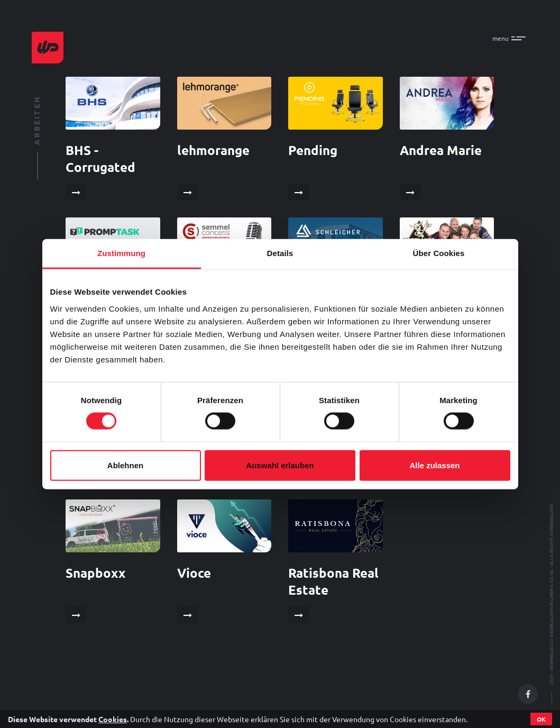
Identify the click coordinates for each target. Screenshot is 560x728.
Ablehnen (125, 465)
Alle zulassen (434, 465)
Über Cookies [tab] (439, 253)
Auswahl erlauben (280, 465)
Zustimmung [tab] (121, 253)
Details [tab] (280, 253)
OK (541, 719)
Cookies (113, 719)
